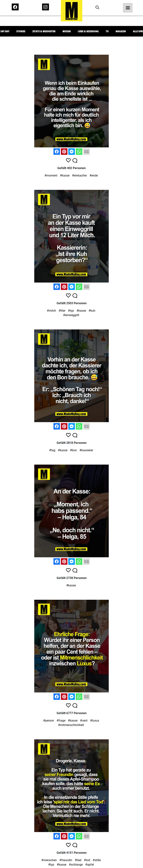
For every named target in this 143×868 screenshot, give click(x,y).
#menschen (49, 860)
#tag (52, 450)
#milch (51, 311)
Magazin (121, 31)
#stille (97, 860)
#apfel (90, 865)
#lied (78, 860)
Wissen (67, 31)
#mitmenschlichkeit (71, 725)
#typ (71, 311)
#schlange (76, 865)
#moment (51, 175)
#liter (62, 311)
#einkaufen (80, 175)
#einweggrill (71, 315)
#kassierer (86, 450)
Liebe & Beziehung (88, 31)
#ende (94, 175)
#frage (61, 721)
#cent (84, 721)
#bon (73, 450)
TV (107, 31)
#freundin (66, 860)
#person (49, 721)
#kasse (65, 175)
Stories (21, 31)
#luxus (95, 721)
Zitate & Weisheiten (44, 31)
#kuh (92, 311)
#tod (87, 860)
